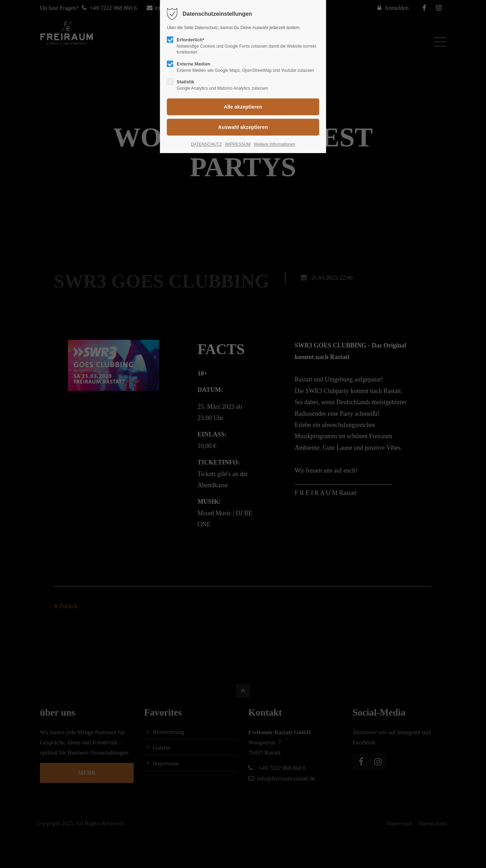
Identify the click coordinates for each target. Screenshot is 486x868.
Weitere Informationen (275, 144)
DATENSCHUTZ (206, 144)
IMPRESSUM (238, 144)
